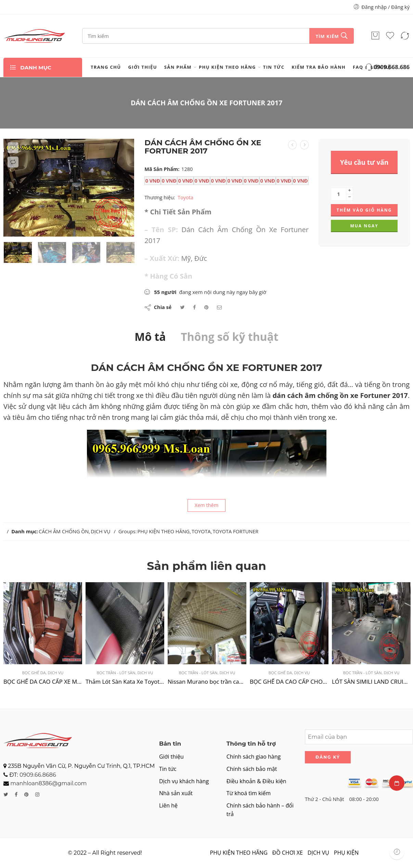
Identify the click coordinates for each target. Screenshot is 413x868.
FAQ (358, 67)
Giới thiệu (143, 67)
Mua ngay (364, 226)
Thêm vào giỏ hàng (364, 210)
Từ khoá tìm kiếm (249, 793)
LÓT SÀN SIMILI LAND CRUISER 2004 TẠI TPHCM (371, 682)
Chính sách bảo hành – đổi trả (260, 810)
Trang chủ (106, 67)
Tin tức (274, 67)
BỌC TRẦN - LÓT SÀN (116, 673)
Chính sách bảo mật (252, 769)
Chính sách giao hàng (254, 757)
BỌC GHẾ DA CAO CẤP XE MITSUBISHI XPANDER (43, 682)
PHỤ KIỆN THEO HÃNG (227, 67)
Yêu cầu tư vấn (364, 162)
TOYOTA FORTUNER (235, 531)
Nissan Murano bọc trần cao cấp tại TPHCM (207, 682)
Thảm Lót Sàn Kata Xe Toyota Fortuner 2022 (125, 682)
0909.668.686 (387, 68)
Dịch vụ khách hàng (184, 781)
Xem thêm (206, 505)
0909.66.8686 (38, 775)
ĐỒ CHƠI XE (288, 853)
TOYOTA (201, 531)
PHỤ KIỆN (346, 853)
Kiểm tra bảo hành (319, 67)
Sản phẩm (178, 67)
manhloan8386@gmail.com (48, 783)
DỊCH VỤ (100, 531)
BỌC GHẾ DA (34, 673)
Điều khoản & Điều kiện (256, 781)
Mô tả (150, 337)
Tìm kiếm (327, 36)
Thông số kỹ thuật (229, 337)
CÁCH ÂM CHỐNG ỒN (64, 531)
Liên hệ (168, 805)
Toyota (185, 197)
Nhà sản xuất (176, 793)
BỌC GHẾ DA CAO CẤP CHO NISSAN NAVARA (289, 682)
